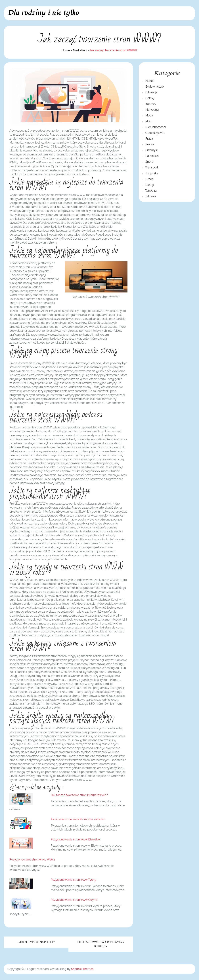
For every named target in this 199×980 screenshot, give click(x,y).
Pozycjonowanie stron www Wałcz (32, 859)
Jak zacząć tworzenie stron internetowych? (79, 795)
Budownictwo (155, 87)
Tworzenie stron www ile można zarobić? (78, 819)
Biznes (150, 81)
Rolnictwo (152, 156)
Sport (149, 162)
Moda (149, 115)
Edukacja (151, 92)
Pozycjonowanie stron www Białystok (76, 839)
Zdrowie (151, 196)
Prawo (150, 144)
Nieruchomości (156, 127)
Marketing (152, 110)
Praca (149, 139)
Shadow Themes (82, 969)
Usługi (150, 185)
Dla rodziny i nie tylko (43, 13)
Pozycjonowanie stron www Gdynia (74, 900)
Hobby (150, 98)
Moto (149, 121)
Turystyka (152, 173)
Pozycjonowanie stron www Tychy (73, 880)
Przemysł (152, 150)
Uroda (150, 179)
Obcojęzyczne (155, 133)
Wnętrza (151, 191)
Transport (152, 167)
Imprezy (151, 104)
